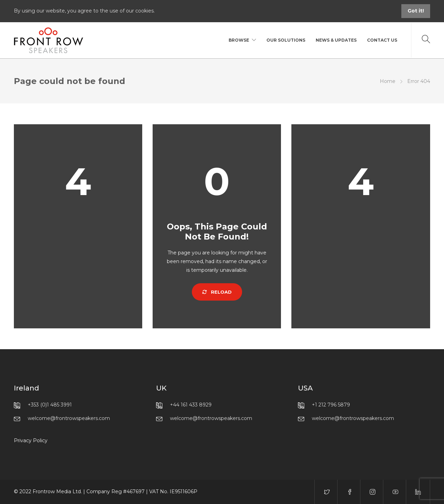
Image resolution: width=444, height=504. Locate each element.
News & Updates (336, 40)
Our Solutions (286, 40)
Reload (217, 292)
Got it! (416, 11)
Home (388, 81)
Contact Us (382, 40)
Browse (239, 40)
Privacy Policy (31, 440)
